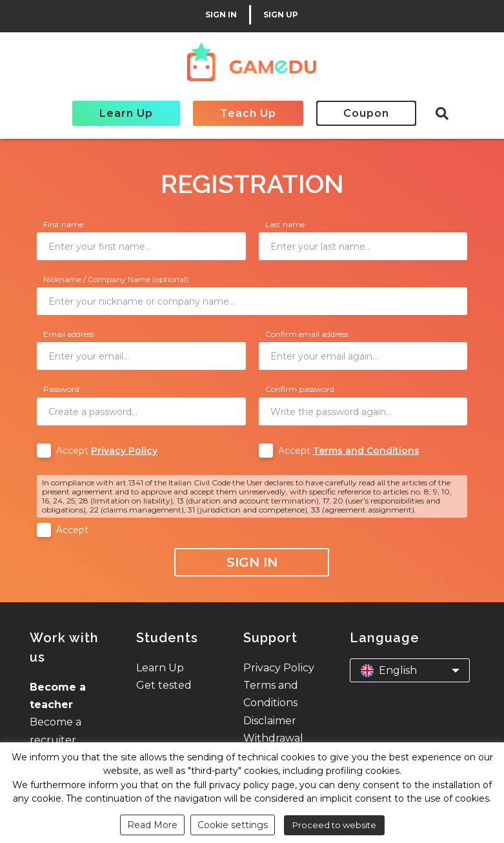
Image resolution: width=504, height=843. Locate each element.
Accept (107, 451)
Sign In (252, 562)
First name (63, 224)
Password (61, 389)
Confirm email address (307, 334)
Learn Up (126, 113)
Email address (69, 334)
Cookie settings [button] (233, 825)
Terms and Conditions (366, 451)
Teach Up (248, 113)
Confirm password (300, 389)
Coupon (366, 113)
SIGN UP (281, 15)
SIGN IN (221, 15)
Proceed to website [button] (334, 825)
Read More (152, 825)
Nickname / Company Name (116, 279)
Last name (285, 224)
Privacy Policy (124, 451)
